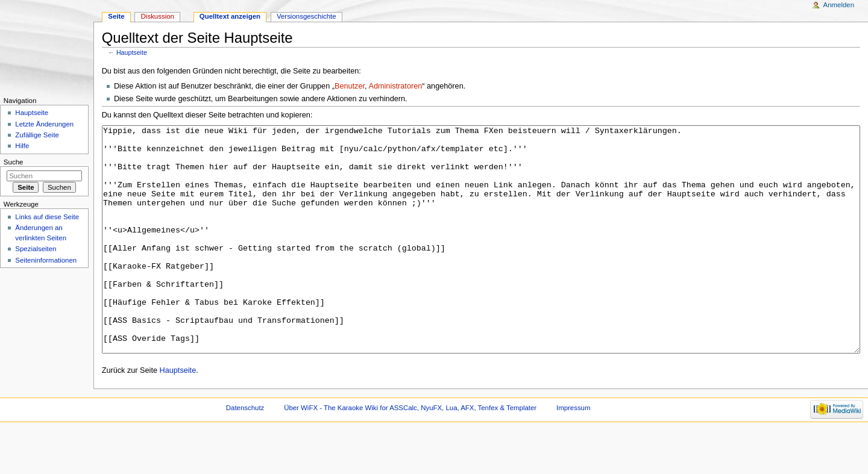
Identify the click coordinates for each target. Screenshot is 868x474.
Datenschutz (245, 453)
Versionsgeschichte (307, 16)
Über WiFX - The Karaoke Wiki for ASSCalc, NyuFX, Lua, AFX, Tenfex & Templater (410, 453)
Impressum (574, 453)
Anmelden (839, 5)
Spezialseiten (36, 249)
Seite (116, 16)
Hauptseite (132, 52)
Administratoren (395, 86)
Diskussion (158, 16)
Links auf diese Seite (47, 217)
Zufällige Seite (37, 135)
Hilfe (22, 146)
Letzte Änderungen (44, 124)
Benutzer (350, 86)
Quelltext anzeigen (230, 16)
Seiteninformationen (46, 260)
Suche (14, 162)
